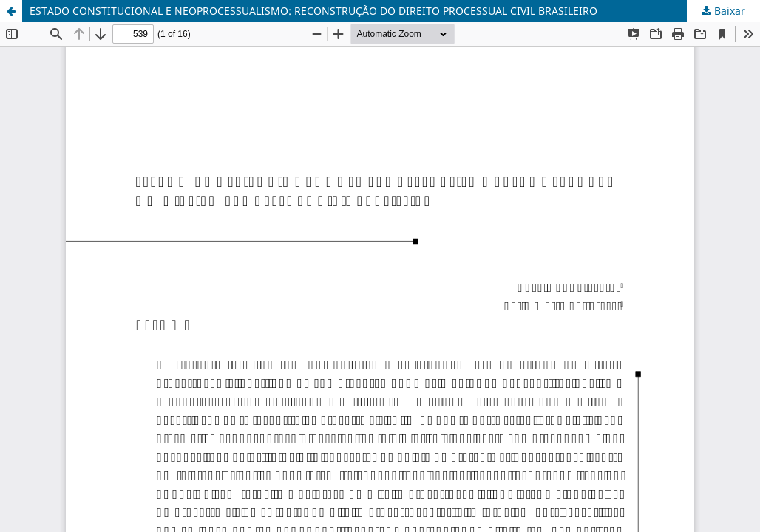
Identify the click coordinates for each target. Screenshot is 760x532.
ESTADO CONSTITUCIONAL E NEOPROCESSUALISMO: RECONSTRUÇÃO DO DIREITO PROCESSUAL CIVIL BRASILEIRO (313, 11)
